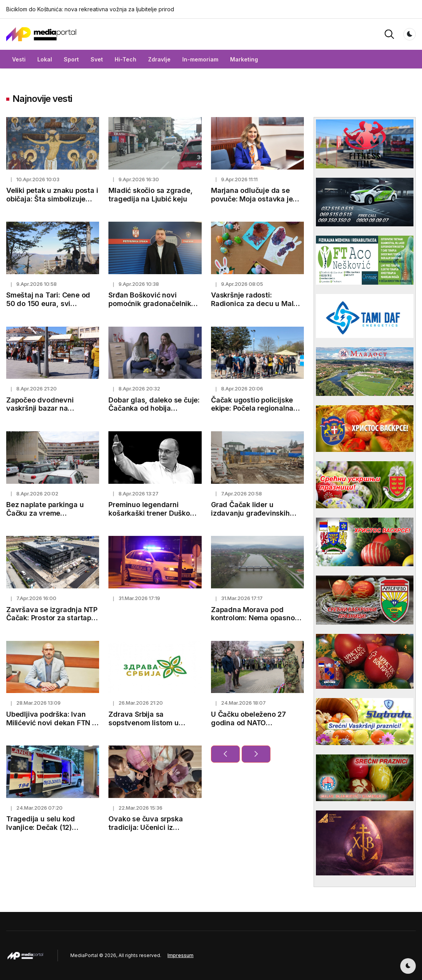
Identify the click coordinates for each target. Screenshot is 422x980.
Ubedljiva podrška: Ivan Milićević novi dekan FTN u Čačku (51, 723)
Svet (97, 59)
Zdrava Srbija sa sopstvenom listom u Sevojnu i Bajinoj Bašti (146, 723)
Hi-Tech (126, 59)
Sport (71, 59)
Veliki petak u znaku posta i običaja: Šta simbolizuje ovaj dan (52, 199)
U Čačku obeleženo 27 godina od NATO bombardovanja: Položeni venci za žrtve (254, 727)
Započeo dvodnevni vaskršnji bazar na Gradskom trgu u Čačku (46, 408)
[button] (389, 34)
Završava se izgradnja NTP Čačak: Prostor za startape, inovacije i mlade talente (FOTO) (52, 622)
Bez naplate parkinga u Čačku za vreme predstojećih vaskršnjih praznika (45, 517)
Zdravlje (159, 59)
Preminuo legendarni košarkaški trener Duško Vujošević (149, 513)
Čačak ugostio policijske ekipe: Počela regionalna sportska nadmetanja (252, 408)
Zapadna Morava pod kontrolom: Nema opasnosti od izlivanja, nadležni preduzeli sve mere (257, 622)
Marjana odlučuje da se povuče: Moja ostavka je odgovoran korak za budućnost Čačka (252, 203)
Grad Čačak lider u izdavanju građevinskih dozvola (250, 513)
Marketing (244, 59)
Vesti (19, 59)
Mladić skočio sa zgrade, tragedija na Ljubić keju (150, 195)
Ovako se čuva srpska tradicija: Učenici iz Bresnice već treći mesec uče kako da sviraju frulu (151, 831)
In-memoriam (200, 59)
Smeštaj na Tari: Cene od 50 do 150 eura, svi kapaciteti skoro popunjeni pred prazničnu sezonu (51, 308)
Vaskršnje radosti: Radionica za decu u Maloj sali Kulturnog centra (255, 303)
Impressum (180, 955)
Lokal (45, 59)
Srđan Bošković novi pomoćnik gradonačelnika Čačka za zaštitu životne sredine (152, 308)
